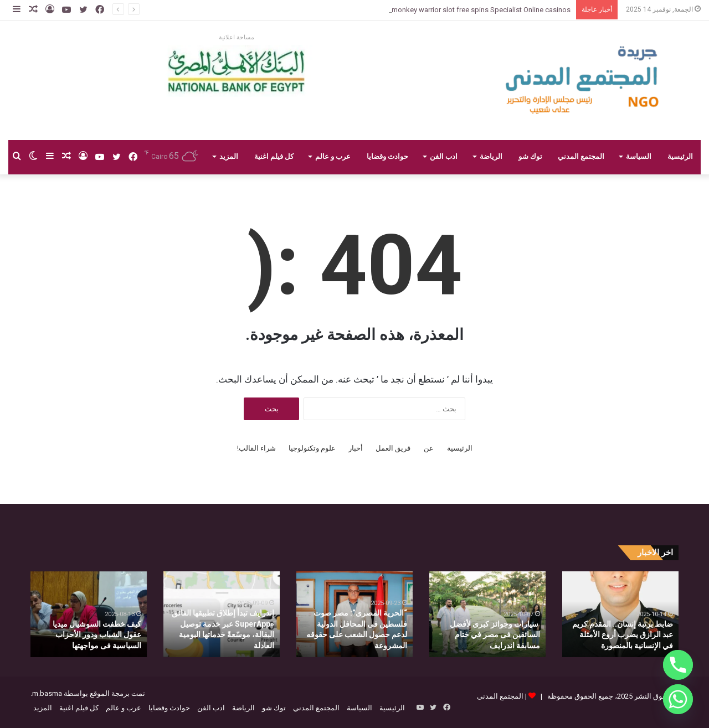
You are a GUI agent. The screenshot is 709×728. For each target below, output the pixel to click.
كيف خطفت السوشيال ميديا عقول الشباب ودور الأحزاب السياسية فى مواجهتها (97, 635)
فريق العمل (393, 448)
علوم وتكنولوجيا (312, 448)
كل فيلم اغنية (274, 156)
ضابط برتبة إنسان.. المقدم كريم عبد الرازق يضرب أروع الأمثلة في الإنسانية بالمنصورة (623, 635)
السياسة (639, 156)
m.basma (47, 693)
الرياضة (491, 156)
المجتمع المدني (581, 156)
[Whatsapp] (678, 699)
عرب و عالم (333, 156)
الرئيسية (680, 156)
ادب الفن (444, 156)
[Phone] (678, 665)
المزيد (229, 156)
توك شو (530, 156)
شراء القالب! (256, 448)
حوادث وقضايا (387, 156)
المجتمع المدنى (500, 696)
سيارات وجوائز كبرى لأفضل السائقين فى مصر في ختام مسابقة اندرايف (495, 635)
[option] (620, 614)
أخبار (356, 448)
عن (429, 448)
